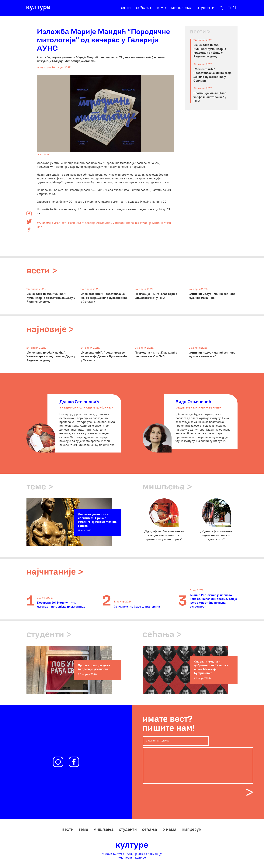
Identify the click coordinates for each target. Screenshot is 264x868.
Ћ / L (233, 8)
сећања (144, 8)
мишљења (181, 8)
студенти (206, 8)
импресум (192, 830)
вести (125, 8)
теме (161, 8)
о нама (169, 830)
